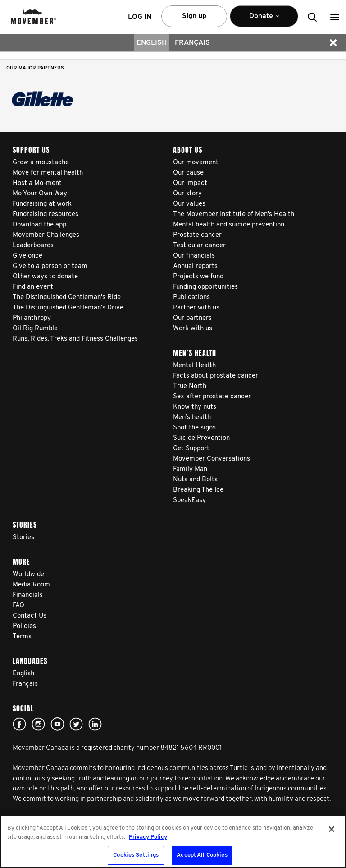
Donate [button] (264, 20)
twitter (76, 724)
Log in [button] (140, 17)
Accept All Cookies (202, 855)
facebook (19, 724)
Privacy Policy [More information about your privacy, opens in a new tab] (148, 837)
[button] (335, 17)
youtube (57, 724)
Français (192, 43)
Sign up (194, 16)
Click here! (38, 724)
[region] (173, 841)
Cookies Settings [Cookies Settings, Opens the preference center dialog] (136, 855)
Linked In (95, 724)
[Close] (332, 829)
